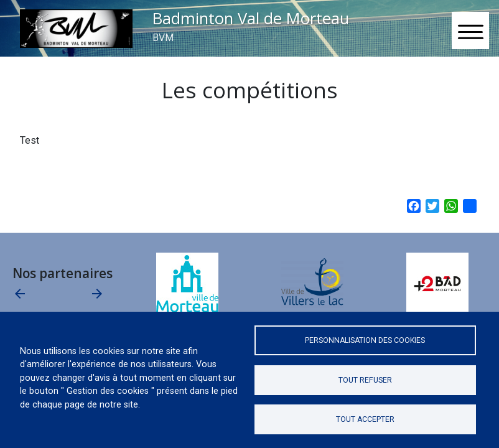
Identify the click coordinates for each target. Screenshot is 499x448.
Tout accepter (365, 419)
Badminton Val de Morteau (251, 18)
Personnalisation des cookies (365, 340)
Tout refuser (365, 380)
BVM (163, 38)
